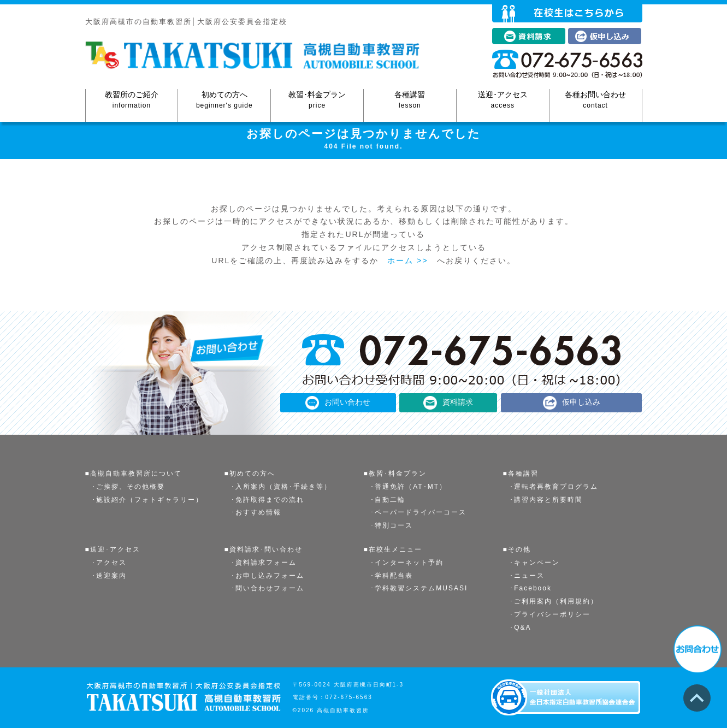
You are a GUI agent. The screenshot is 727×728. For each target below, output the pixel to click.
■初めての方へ (250, 474)
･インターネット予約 (407, 563)
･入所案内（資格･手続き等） (281, 487)
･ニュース (527, 576)
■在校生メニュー (393, 549)
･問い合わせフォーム (268, 588)
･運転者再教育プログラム (554, 487)
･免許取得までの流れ (268, 500)
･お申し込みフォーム (268, 576)
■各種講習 (521, 474)
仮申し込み (581, 402)
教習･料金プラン (317, 100)
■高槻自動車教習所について (134, 474)
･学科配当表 (392, 576)
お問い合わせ (347, 402)
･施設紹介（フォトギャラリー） (147, 500)
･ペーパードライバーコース (418, 512)
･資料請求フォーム (264, 563)
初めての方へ (224, 100)
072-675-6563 (349, 697)
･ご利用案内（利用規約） (554, 601)
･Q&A (520, 628)
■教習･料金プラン (395, 474)
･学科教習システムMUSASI (419, 588)
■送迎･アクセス (113, 549)
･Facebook (531, 588)
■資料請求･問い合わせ (264, 549)
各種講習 (410, 100)
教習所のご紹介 (132, 100)
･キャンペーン (535, 563)
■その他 (517, 549)
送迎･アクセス (503, 100)
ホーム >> (407, 261)
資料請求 (458, 402)
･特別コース (392, 525)
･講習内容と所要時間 (546, 500)
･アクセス (109, 563)
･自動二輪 (388, 500)
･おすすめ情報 (256, 512)
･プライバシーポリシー (550, 614)
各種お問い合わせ (596, 100)
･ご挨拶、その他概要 (128, 487)
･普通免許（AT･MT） (409, 487)
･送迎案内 (109, 576)
